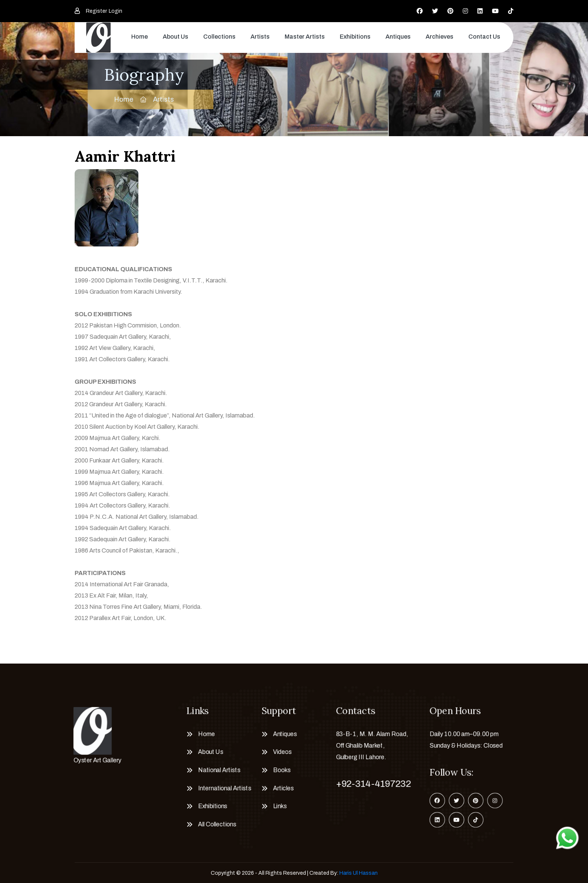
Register (96, 11)
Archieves (439, 37)
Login (115, 11)
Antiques (398, 37)
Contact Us (484, 37)
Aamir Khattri (125, 156)
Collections (219, 37)
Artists (260, 37)
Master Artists (305, 37)
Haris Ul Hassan (358, 873)
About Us (175, 37)
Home (139, 37)
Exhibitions (355, 37)
